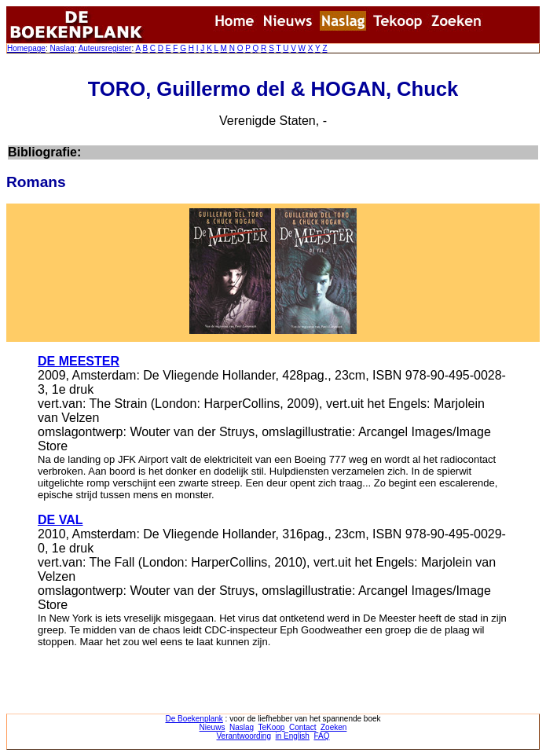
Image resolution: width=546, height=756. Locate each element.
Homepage (26, 48)
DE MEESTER (79, 361)
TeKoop (272, 727)
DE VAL (60, 520)
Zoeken (333, 727)
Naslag (62, 48)
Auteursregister (105, 48)
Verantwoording (244, 736)
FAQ (321, 736)
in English (293, 736)
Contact (302, 727)
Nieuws (213, 727)
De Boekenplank (194, 719)
